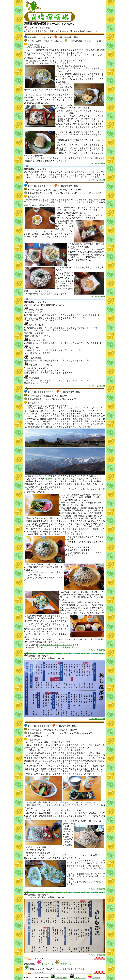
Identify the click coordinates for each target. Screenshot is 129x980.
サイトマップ (80, 978)
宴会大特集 (79, 969)
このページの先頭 (97, 163)
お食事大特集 (66, 969)
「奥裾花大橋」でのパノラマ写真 (55, 645)
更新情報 (96, 978)
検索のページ (66, 964)
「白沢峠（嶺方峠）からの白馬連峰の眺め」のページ (69, 479)
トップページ (48, 964)
